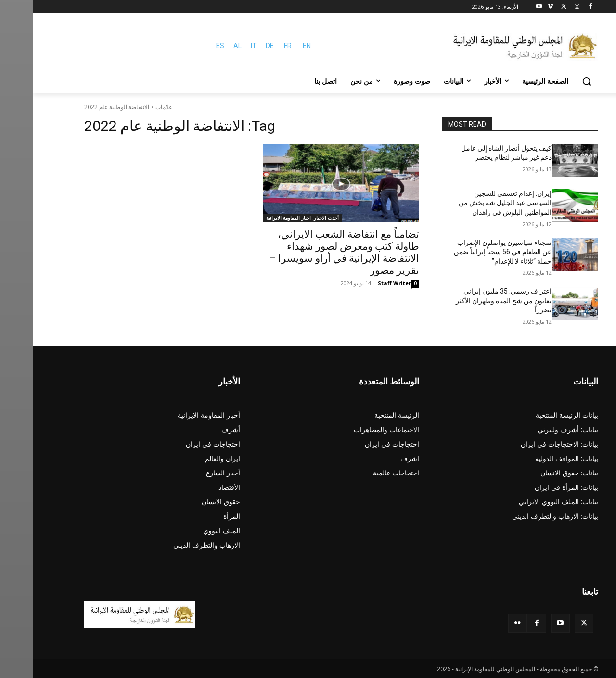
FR (255, 46)
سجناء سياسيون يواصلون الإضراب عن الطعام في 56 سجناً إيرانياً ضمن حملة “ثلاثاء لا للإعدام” (469, 252)
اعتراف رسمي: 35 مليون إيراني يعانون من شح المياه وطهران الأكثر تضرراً (470, 301)
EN (274, 46)
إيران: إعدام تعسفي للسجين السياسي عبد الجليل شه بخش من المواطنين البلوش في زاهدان (472, 203)
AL (204, 46)
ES (187, 46)
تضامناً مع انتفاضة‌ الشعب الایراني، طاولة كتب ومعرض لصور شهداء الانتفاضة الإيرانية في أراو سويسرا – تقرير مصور (311, 252)
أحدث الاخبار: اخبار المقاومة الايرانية (269, 218)
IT (220, 46)
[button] (553, 81)
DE (237, 46)
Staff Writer (361, 283)
